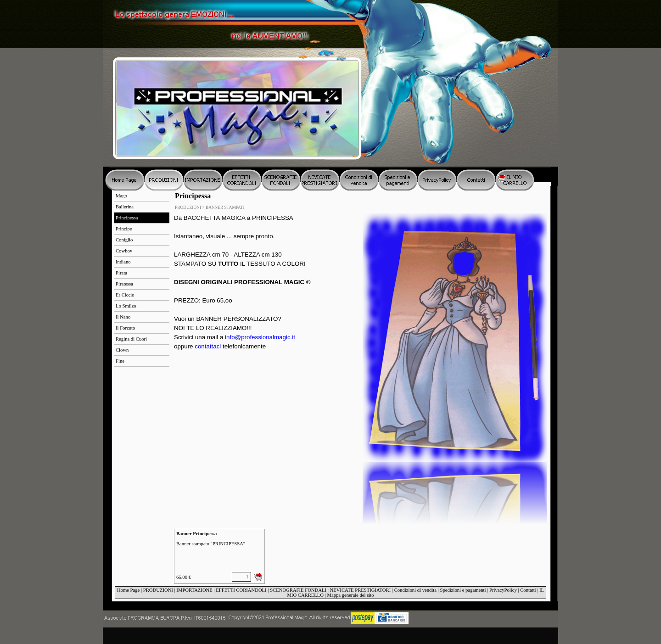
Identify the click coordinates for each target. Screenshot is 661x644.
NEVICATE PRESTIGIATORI (360, 590)
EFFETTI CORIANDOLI (241, 590)
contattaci (208, 346)
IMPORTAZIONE (194, 590)
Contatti (528, 590)
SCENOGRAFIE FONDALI (298, 590)
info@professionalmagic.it (260, 337)
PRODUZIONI (158, 590)
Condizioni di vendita (415, 590)
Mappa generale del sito (351, 595)
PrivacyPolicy (503, 590)
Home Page (128, 590)
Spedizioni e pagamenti (463, 590)
